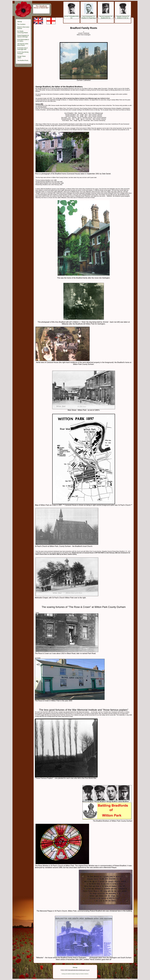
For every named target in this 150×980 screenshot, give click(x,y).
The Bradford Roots (23, 60)
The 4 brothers (21, 24)
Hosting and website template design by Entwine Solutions (75, 974)
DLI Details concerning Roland (22, 32)
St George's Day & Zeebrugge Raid (22, 49)
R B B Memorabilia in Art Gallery (23, 40)
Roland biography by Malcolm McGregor (23, 36)
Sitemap (20, 22)
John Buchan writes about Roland (23, 44)
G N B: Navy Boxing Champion (23, 53)
